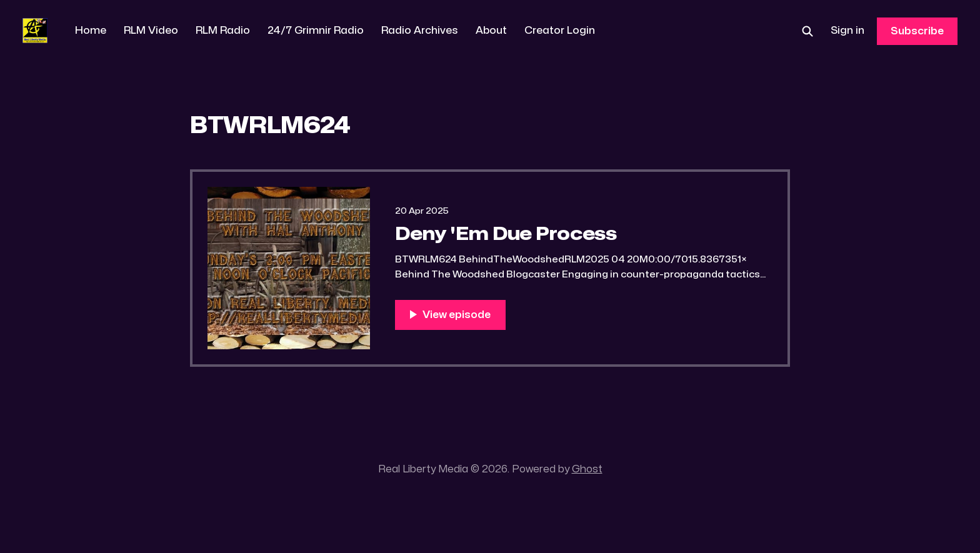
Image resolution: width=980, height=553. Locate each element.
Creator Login (560, 31)
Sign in (847, 31)
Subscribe (917, 31)
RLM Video (151, 31)
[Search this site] (807, 31)
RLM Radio (223, 31)
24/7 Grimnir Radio (316, 31)
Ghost (587, 469)
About (491, 31)
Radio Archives (420, 31)
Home (91, 31)
